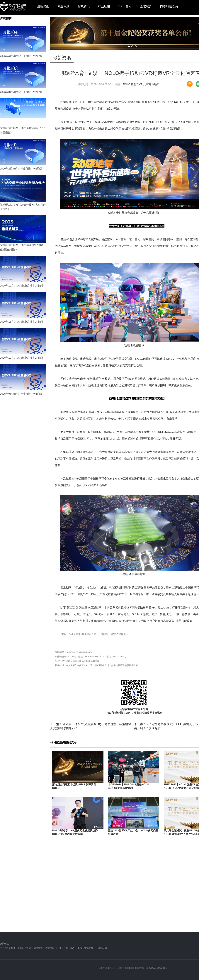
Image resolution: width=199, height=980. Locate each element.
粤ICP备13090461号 (158, 968)
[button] (129, 46)
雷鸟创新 (89, 948)
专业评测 (63, 6)
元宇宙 (147, 84)
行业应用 (104, 6)
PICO (79, 948)
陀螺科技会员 (169, 6)
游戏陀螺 (50, 948)
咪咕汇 (156, 84)
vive (72, 948)
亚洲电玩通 (101, 948)
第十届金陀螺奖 (8, 948)
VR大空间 (125, 6)
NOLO (127, 84)
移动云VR (137, 84)
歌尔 (59, 948)
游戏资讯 (84, 6)
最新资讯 (43, 6)
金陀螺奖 (146, 6)
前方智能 (38, 948)
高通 (66, 948)
